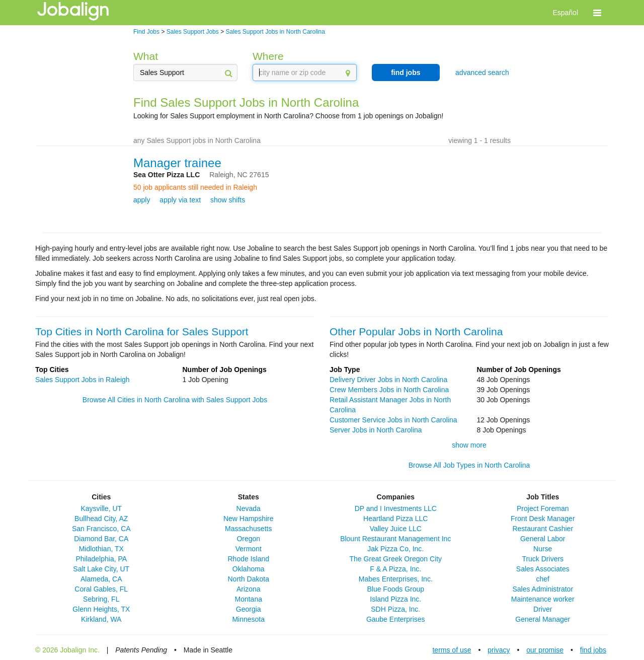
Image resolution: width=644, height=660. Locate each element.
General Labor (543, 539)
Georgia (249, 609)
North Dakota (249, 579)
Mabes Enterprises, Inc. (396, 579)
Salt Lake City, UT (101, 569)
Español (565, 13)
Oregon (248, 539)
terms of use (452, 650)
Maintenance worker (543, 599)
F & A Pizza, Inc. (395, 569)
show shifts (228, 200)
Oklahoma (249, 569)
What (146, 56)
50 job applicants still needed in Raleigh (195, 187)
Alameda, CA (101, 579)
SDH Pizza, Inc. (395, 609)
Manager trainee (177, 163)
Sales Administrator (543, 589)
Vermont (249, 549)
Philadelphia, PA (101, 559)
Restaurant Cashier (543, 529)
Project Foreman (543, 508)
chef (543, 579)
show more (469, 445)
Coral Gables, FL (101, 589)
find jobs (406, 72)
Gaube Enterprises (396, 619)
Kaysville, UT (101, 508)
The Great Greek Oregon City (395, 559)
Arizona (248, 589)
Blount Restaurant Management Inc (395, 539)
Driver (543, 609)
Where (268, 56)
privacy (499, 650)
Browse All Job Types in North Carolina (469, 465)
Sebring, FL (101, 599)
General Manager (543, 619)
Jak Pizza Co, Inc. (395, 549)
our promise (545, 650)
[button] (597, 13)
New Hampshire (249, 519)
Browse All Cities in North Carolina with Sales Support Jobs (175, 400)
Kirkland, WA (101, 619)
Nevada (249, 508)
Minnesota (248, 619)
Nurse (543, 549)
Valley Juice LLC (396, 529)
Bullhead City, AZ (101, 519)
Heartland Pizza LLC (395, 519)
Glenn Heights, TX (101, 609)
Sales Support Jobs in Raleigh (83, 380)
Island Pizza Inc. (395, 599)
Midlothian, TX (101, 549)
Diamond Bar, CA (101, 539)
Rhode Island (248, 559)
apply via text (180, 200)
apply (142, 200)
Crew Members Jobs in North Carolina (389, 390)
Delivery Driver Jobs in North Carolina (388, 380)
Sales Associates (543, 569)
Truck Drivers (543, 559)
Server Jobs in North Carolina (376, 430)
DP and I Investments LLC (396, 508)
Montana (249, 599)
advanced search (482, 72)
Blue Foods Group (395, 589)
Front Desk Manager (543, 519)
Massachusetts (248, 529)
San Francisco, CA (101, 529)
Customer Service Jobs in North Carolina (393, 420)
